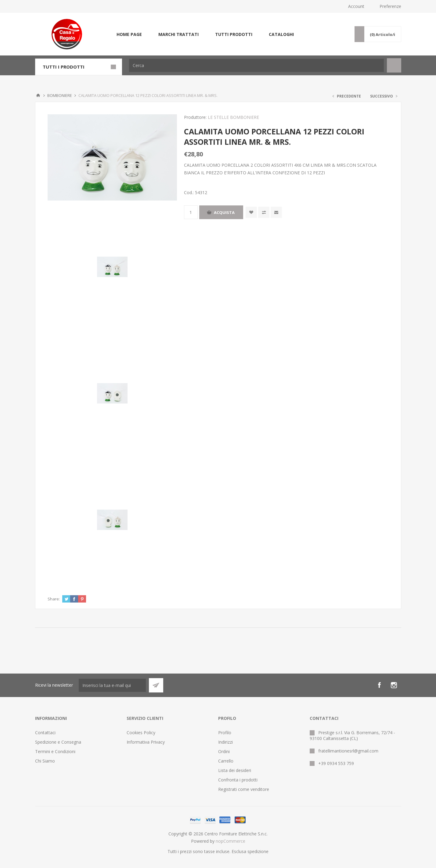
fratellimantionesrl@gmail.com (348, 751)
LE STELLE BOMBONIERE (233, 117)
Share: (54, 599)
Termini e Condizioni (55, 751)
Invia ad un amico (276, 212)
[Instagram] (394, 685)
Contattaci (45, 733)
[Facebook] (379, 685)
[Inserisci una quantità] (191, 212)
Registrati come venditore (244, 789)
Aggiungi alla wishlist (251, 212)
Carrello (226, 761)
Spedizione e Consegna (58, 742)
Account (356, 6)
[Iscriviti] (112, 685)
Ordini (224, 751)
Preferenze (390, 6)
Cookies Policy (141, 733)
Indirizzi (225, 742)
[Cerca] (256, 65)
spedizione (258, 851)
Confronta (264, 212)
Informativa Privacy (146, 742)
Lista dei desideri (235, 770)
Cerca (394, 65)
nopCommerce (231, 841)
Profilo (225, 733)
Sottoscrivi (156, 685)
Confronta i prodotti (238, 780)
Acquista (224, 212)
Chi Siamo (45, 761)
